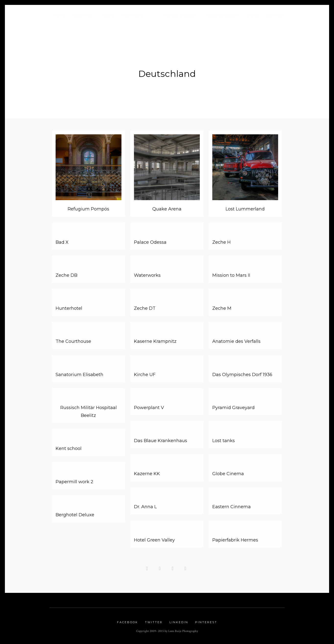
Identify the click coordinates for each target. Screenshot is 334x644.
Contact (275, 15)
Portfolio (133, 15)
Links (252, 15)
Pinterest (206, 622)
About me (83, 15)
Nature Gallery (180, 15)
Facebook (128, 622)
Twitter (154, 622)
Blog (108, 15)
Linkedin (179, 622)
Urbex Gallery (221, 15)
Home (59, 15)
